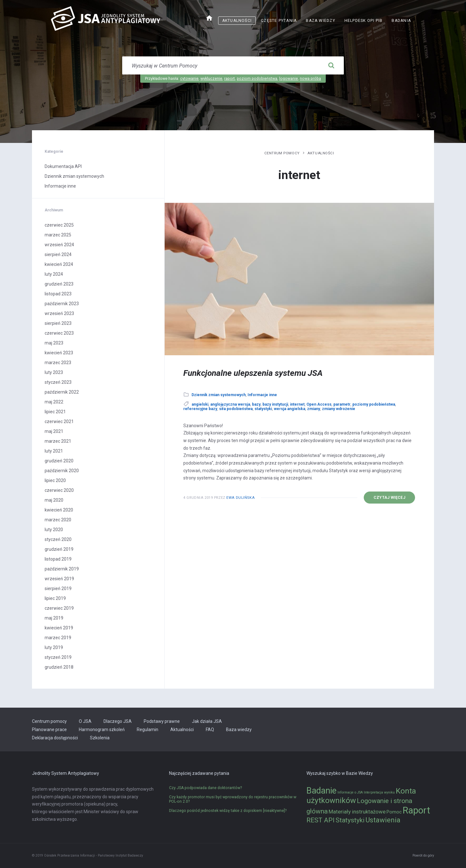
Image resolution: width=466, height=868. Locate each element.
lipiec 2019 (55, 598)
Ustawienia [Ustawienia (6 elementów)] (383, 820)
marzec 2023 (58, 363)
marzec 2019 (58, 638)
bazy (256, 404)
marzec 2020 (58, 520)
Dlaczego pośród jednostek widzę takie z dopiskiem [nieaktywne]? (228, 811)
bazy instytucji (275, 404)
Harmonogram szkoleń (102, 730)
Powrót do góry (423, 855)
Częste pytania (279, 21)
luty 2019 (54, 647)
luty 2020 (54, 530)
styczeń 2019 (58, 657)
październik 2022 (62, 392)
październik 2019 (62, 569)
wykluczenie (211, 79)
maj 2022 (54, 402)
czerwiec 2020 (59, 490)
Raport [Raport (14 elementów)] (416, 810)
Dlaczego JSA (118, 721)
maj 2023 (54, 343)
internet (297, 404)
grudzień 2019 (59, 549)
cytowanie (189, 79)
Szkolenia (100, 738)
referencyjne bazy (200, 409)
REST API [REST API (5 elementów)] (321, 820)
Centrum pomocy (282, 153)
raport (230, 79)
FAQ (210, 730)
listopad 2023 (58, 294)
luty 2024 (54, 274)
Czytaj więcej (389, 498)
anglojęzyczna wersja (230, 404)
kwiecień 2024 (59, 264)
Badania (401, 21)
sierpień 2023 (58, 323)
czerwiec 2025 (59, 225)
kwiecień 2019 (59, 628)
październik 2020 (62, 471)
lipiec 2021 (55, 412)
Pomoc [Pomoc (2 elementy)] (394, 812)
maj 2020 (54, 500)
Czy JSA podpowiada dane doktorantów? (205, 788)
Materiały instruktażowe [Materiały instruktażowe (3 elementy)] (357, 812)
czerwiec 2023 (59, 333)
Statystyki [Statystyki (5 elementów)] (350, 820)
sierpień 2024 (58, 254)
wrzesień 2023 (59, 313)
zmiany (314, 409)
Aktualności (237, 21)
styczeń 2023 (58, 382)
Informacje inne (262, 395)
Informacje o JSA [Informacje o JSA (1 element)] (350, 792)
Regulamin (148, 730)
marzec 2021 (58, 441)
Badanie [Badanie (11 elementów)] (321, 791)
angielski (200, 404)
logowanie (289, 79)
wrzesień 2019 (59, 579)
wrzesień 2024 (59, 245)
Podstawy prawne (162, 721)
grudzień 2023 (59, 284)
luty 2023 (54, 372)
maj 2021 (54, 431)
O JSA (85, 721)
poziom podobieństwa (257, 79)
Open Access (319, 404)
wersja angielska (290, 409)
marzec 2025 (58, 235)
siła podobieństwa (236, 409)
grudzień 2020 (59, 461)
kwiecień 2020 (59, 510)
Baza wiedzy (320, 21)
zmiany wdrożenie (339, 409)
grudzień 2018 (59, 667)
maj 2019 (54, 618)
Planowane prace (49, 730)
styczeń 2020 (58, 539)
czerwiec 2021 (59, 421)
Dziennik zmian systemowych (219, 395)
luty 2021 (54, 451)
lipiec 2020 (55, 480)
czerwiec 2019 (59, 608)
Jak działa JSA (207, 721)
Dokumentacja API (63, 166)
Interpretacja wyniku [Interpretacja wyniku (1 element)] (379, 792)
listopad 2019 (58, 559)
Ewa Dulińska (240, 498)
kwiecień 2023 (59, 353)
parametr (342, 404)
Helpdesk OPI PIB (364, 21)
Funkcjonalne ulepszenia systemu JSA (253, 373)
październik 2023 (62, 304)
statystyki (263, 409)
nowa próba (310, 79)
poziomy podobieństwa (374, 404)
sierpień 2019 (58, 588)
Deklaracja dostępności (55, 738)
